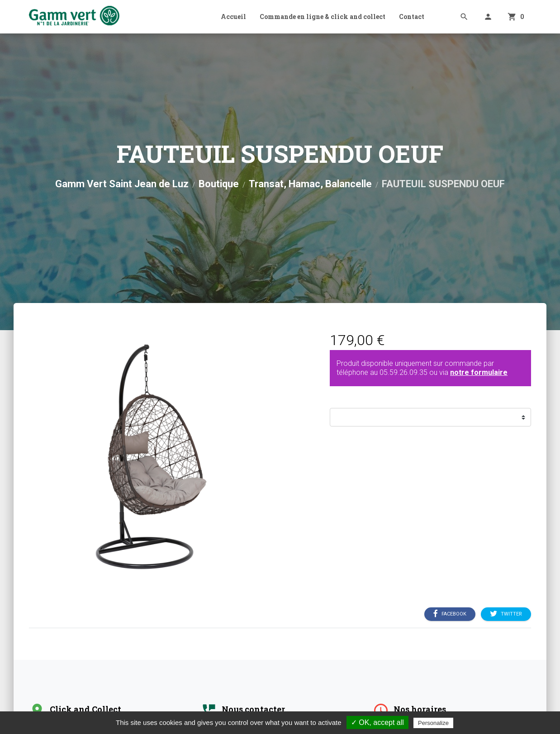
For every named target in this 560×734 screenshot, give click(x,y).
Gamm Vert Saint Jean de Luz (122, 184)
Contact (412, 17)
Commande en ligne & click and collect (323, 17)
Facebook (450, 614)
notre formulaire (479, 372)
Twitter (506, 614)
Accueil (233, 17)
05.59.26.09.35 (403, 372)
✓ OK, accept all (377, 722)
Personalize (433, 723)
